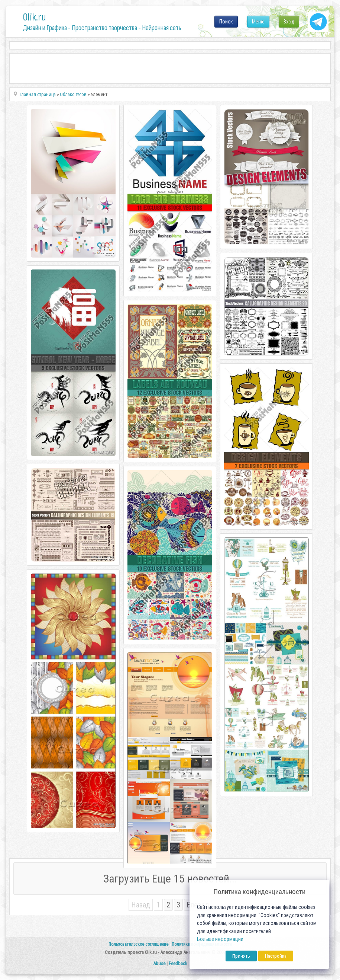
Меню (258, 22)
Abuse (159, 963)
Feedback (178, 963)
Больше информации (220, 939)
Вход (289, 22)
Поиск (226, 22)
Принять (241, 956)
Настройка (276, 956)
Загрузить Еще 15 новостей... (170, 879)
